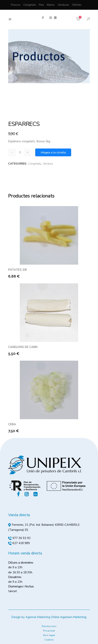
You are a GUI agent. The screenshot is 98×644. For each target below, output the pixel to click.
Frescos (16, 5)
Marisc (51, 5)
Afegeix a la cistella (53, 153)
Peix (41, 5)
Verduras (63, 5)
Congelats (30, 5)
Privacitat (49, 631)
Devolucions (49, 626)
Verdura (48, 164)
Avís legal (49, 635)
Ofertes (77, 5)
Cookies (49, 640)
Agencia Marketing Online (42, 617)
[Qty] (20, 152)
